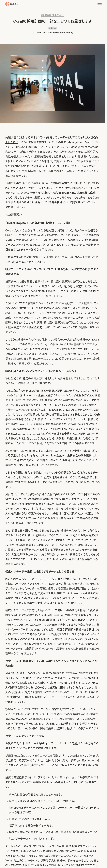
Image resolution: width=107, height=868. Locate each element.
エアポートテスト (21, 839)
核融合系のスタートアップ (32, 429)
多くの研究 (36, 327)
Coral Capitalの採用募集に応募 (76, 193)
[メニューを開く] (100, 4)
